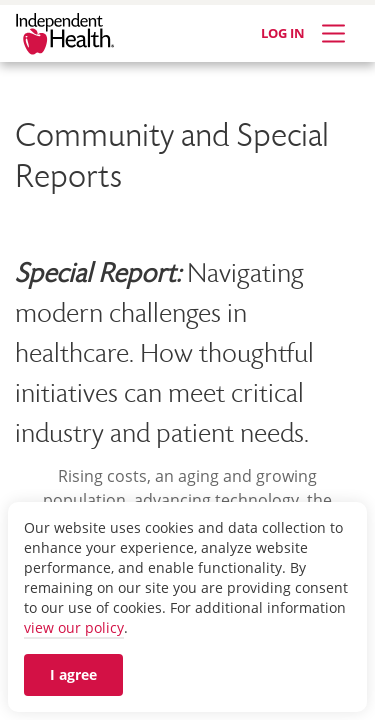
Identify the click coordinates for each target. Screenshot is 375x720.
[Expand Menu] (333, 33)
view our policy (74, 627)
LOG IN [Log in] (283, 33)
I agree (73, 674)
